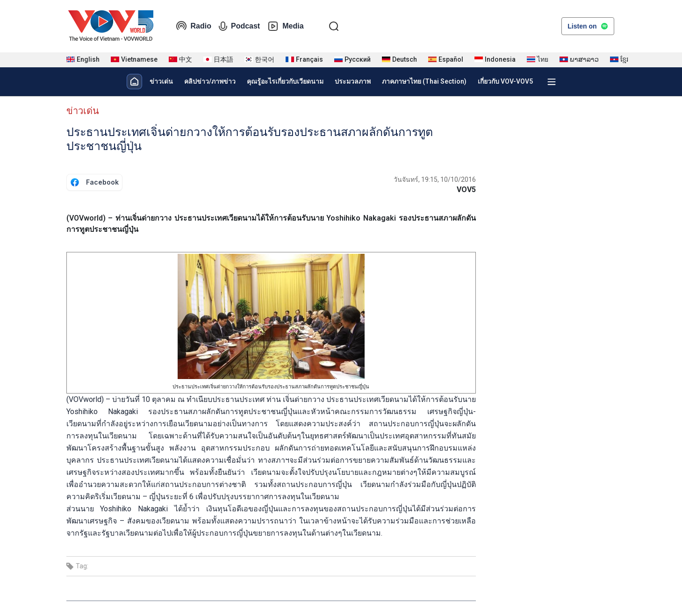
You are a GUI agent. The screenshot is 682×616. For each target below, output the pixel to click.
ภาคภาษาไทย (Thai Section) (424, 81)
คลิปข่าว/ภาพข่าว (210, 81)
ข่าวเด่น (161, 81)
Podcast (239, 26)
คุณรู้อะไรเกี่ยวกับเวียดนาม (285, 81)
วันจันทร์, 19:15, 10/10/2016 (435, 179)
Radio (194, 26)
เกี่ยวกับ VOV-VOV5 (505, 81)
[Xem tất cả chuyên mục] (552, 82)
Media (285, 26)
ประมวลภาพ (353, 81)
